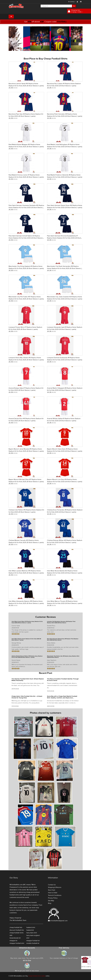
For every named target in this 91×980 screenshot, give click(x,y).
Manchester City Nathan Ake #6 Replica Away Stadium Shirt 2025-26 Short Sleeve (63, 657)
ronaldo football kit (33, 943)
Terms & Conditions (55, 895)
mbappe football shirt (17, 943)
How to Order (53, 893)
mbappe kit (13, 941)
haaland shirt (31, 927)
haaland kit (30, 930)
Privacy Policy (53, 898)
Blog (50, 903)
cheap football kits (16, 927)
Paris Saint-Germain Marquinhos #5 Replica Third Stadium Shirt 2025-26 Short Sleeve (63, 639)
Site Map (51, 901)
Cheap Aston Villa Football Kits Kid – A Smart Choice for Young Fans (27, 697)
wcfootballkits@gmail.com (59, 921)
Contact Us (52, 885)
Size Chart (52, 890)
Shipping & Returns (55, 887)
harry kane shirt (32, 933)
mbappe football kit (33, 941)
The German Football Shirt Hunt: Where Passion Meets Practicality (28, 680)
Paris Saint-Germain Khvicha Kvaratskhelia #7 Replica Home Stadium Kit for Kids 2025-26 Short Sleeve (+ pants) (64, 238)
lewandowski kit (15, 938)
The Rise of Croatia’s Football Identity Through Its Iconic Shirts (63, 680)
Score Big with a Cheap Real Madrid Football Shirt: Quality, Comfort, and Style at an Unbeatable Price (62, 698)
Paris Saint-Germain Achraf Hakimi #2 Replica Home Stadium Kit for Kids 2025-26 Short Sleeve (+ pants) (26, 238)
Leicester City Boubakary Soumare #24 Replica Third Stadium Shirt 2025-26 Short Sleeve (61, 622)
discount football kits (17, 930)
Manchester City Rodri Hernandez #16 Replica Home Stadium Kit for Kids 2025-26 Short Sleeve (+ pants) (65, 268)
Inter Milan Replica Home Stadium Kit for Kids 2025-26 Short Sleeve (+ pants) (26, 639)
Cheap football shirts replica (37, 976)
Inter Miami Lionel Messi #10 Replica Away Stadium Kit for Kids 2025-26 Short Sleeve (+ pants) (27, 622)
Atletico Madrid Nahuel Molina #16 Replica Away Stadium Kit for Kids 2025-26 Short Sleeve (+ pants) (27, 657)
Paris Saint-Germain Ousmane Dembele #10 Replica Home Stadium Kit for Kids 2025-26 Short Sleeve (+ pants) (26, 208)
